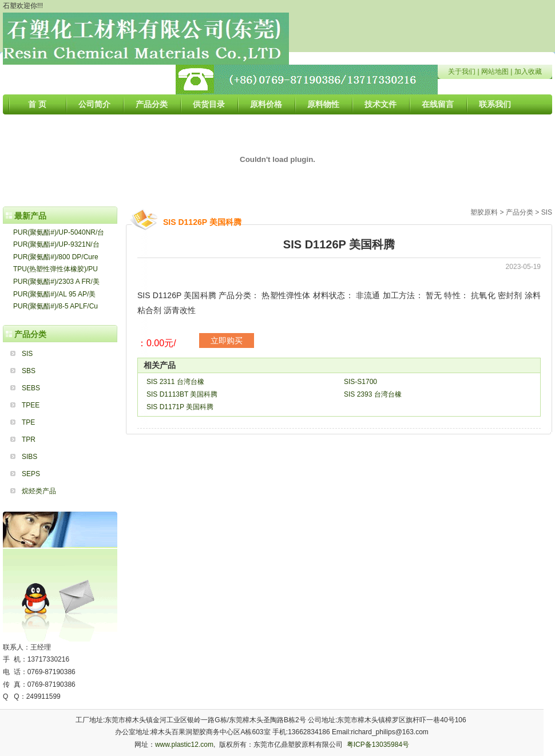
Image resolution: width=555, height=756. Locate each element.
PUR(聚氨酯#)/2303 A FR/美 (56, 282)
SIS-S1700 (360, 382)
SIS (27, 354)
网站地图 (495, 72)
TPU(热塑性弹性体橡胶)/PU (55, 269)
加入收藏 (528, 72)
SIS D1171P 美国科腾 (180, 407)
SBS (29, 371)
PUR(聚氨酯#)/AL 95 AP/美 (54, 294)
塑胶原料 (484, 212)
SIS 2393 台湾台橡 (373, 394)
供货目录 (209, 104)
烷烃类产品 (39, 491)
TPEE (31, 405)
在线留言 (438, 104)
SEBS (31, 388)
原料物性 (323, 104)
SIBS (29, 457)
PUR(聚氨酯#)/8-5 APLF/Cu (55, 306)
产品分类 (152, 104)
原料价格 (266, 104)
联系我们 (495, 104)
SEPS (31, 474)
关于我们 (462, 72)
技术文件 (380, 104)
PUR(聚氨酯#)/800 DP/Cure (56, 257)
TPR (29, 440)
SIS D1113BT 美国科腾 (182, 394)
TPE (28, 422)
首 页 (37, 104)
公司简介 (94, 104)
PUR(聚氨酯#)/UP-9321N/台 (56, 244)
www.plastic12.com (184, 745)
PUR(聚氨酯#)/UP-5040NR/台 (59, 232)
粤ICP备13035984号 (378, 745)
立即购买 (227, 341)
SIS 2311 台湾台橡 (175, 382)
